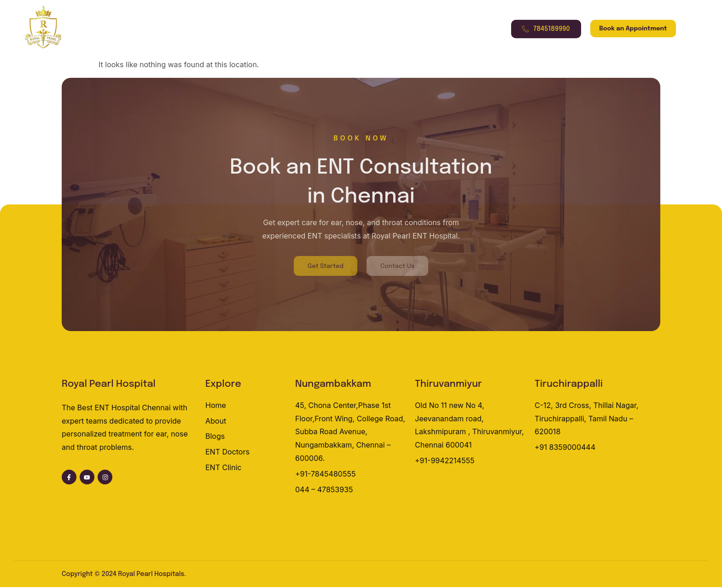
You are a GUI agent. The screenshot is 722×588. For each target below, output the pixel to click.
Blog (402, 29)
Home (211, 29)
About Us (250, 29)
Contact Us (362, 29)
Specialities (304, 29)
